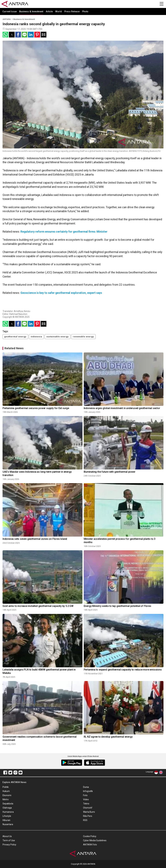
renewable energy (83, 337)
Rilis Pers (88, 816)
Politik (6, 787)
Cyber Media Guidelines (95, 840)
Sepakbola (8, 804)
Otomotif (88, 808)
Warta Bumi (89, 812)
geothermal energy (15, 337)
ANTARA (7, 19)
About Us (7, 836)
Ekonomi (7, 795)
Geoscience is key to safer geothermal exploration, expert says (61, 293)
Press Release (72, 12)
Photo (85, 12)
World (59, 12)
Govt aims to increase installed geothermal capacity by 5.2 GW (38, 606)
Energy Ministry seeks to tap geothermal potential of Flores (117, 606)
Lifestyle (7, 816)
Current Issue (10, 12)
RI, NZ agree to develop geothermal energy (108, 737)
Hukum (6, 791)
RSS (85, 820)
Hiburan (6, 820)
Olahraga (7, 808)
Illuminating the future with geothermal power (110, 472)
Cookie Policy (90, 836)
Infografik (88, 791)
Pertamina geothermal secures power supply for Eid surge (36, 408)
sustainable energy (58, 337)
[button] (5, 35)
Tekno (86, 804)
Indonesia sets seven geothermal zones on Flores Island (35, 539)
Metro (6, 799)
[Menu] (162, 4)
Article (49, 12)
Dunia (86, 787)
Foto (85, 795)
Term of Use (9, 840)
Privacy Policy (9, 845)
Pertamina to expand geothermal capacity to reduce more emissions (123, 670)
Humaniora (8, 812)
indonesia (36, 337)
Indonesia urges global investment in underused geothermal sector (122, 408)
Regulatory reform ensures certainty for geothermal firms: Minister (64, 232)
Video (86, 799)
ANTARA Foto (90, 845)
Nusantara (8, 824)
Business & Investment (31, 12)
